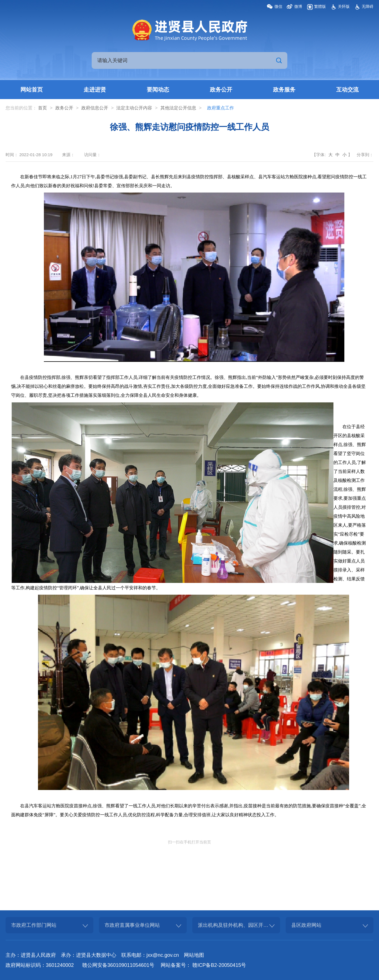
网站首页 (32, 90)
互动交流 (347, 90)
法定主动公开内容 (134, 108)
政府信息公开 (95, 108)
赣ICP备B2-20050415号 (219, 965)
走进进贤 (95, 90)
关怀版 (344, 6)
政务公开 (221, 90)
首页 (42, 108)
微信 (278, 6)
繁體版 (320, 6)
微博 (298, 6)
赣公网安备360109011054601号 (118, 965)
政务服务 (284, 90)
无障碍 (368, 6)
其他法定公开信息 (178, 108)
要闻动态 (158, 90)
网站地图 (194, 955)
